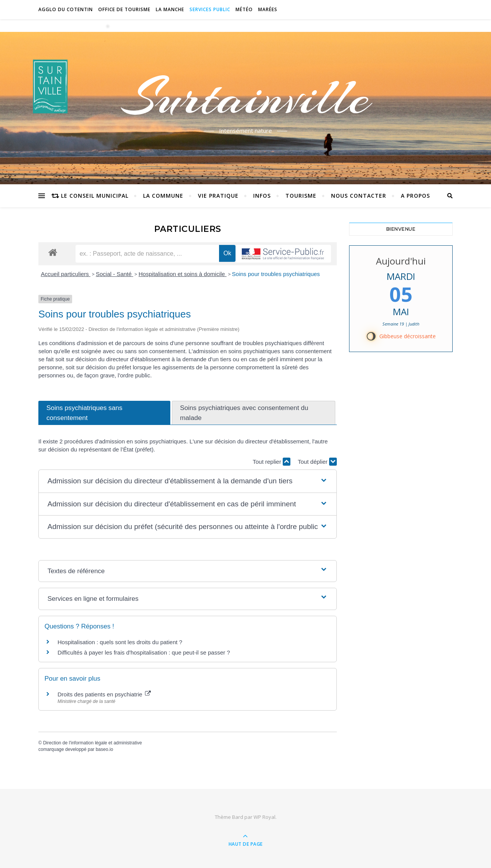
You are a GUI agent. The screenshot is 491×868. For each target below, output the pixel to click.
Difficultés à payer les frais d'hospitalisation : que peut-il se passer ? (144, 652)
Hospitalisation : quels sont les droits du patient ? (120, 642)
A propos (415, 196)
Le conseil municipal (95, 196)
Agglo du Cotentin (66, 9)
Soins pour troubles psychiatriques (276, 274)
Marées (268, 9)
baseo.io (104, 749)
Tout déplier (317, 462)
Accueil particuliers (66, 274)
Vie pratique (218, 196)
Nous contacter (359, 196)
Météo (244, 9)
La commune (163, 196)
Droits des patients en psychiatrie (104, 694)
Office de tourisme (124, 9)
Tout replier (272, 462)
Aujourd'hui (401, 261)
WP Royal (264, 817)
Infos (262, 196)
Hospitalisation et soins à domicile (182, 274)
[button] (188, 481)
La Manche (170, 9)
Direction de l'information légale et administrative (92, 743)
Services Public (210, 9)
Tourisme (301, 196)
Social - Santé (115, 274)
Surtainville (246, 97)
